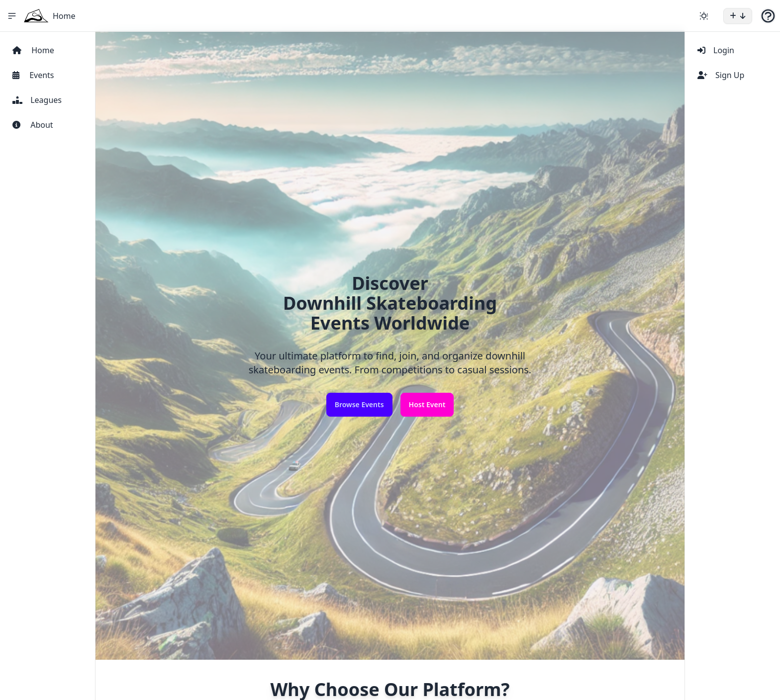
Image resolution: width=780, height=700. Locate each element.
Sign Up (721, 75)
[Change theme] (704, 16)
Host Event (427, 404)
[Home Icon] (36, 16)
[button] (738, 16)
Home (64, 16)
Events (33, 75)
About (33, 125)
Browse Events (359, 404)
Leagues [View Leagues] (37, 100)
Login (716, 50)
